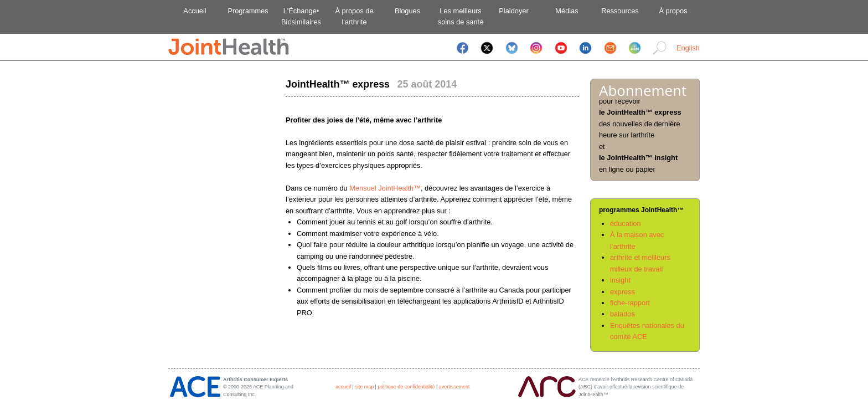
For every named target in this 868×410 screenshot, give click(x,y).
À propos (673, 11)
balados (622, 314)
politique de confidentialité (406, 387)
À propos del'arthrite (354, 16)
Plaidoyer (513, 11)
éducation (626, 224)
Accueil (195, 11)
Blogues (407, 11)
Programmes (248, 11)
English (688, 48)
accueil (343, 387)
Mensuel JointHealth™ (385, 188)
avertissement (454, 387)
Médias (567, 11)
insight (620, 280)
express (622, 292)
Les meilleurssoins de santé (461, 16)
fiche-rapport (630, 303)
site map (364, 387)
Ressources (620, 11)
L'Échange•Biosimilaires (301, 16)
